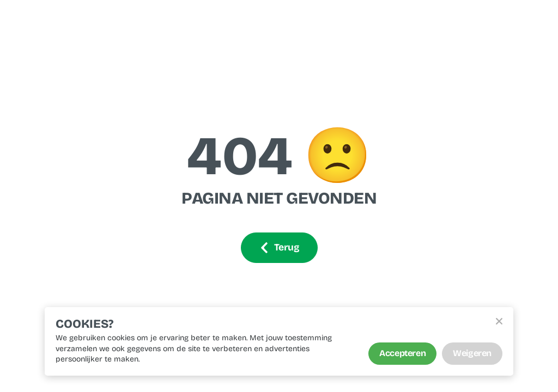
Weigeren (472, 353)
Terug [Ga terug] (279, 247)
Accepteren (402, 353)
